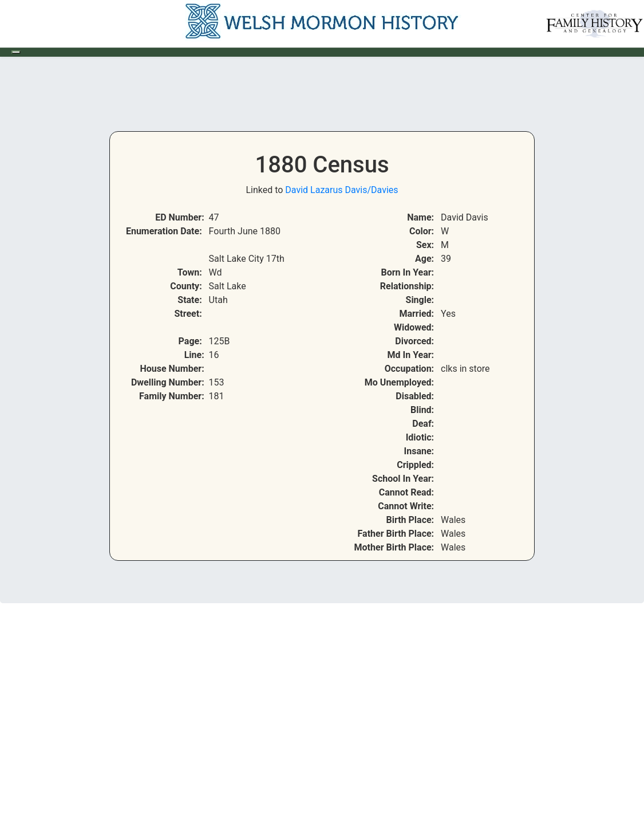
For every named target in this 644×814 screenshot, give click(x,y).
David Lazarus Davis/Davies (341, 190)
